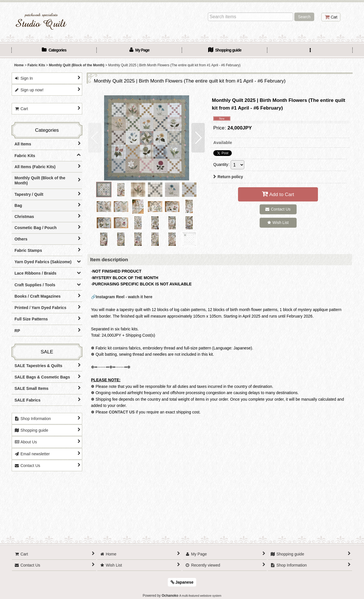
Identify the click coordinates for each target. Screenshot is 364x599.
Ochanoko (170, 596)
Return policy (228, 177)
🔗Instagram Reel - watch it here (122, 297)
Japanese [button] (182, 582)
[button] (310, 51)
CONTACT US (122, 412)
